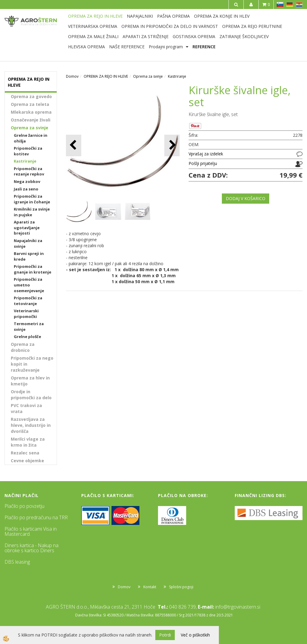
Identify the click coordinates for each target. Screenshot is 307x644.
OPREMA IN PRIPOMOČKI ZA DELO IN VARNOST (170, 26)
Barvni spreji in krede (29, 256)
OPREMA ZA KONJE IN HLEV (222, 16)
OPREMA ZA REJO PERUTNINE (252, 26)
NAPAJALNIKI (140, 16)
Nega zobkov (27, 181)
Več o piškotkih (195, 635)
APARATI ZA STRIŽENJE (146, 36)
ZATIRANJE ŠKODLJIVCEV (244, 36)
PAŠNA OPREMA (173, 16)
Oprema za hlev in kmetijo (30, 381)
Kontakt (150, 587)
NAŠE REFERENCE (127, 47)
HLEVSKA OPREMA (86, 47)
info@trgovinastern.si (238, 607)
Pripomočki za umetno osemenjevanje (29, 285)
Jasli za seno (26, 189)
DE (290, 4)
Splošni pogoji (181, 587)
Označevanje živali (31, 120)
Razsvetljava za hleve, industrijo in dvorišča (31, 425)
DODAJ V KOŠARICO (246, 198)
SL (280, 4)
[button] (172, 145)
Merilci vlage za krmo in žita (28, 442)
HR (299, 4)
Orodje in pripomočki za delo (31, 395)
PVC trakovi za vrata (26, 408)
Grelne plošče (27, 337)
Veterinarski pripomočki (26, 314)
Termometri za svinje (29, 326)
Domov (72, 76)
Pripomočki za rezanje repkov (29, 171)
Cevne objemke (27, 461)
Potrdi (165, 635)
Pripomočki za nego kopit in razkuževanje (32, 364)
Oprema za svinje (30, 128)
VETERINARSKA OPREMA (93, 26)
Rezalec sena (25, 453)
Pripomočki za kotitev (28, 151)
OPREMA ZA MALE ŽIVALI (93, 36)
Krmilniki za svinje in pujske (32, 212)
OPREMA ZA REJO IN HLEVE (95, 16)
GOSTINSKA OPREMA (194, 36)
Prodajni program (166, 47)
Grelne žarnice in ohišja (31, 138)
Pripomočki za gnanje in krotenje (33, 269)
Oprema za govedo (31, 96)
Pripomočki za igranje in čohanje (32, 199)
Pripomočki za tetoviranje (28, 301)
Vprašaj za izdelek (206, 154)
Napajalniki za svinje (28, 243)
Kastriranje (25, 161)
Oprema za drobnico (23, 347)
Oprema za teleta (30, 104)
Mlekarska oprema (31, 112)
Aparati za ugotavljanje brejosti (27, 228)
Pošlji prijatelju (203, 163)
